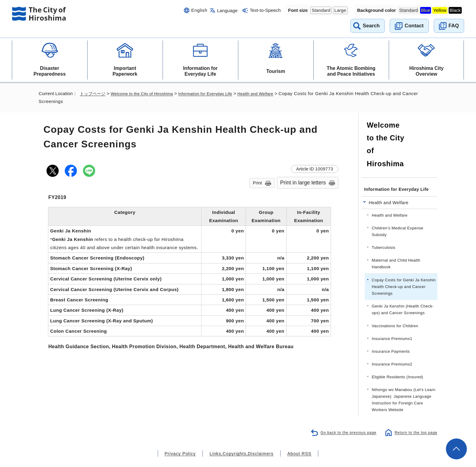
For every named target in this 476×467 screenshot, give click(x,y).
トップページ (94, 93)
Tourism (276, 71)
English (199, 10)
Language (227, 10)
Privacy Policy (187, 439)
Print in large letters (303, 183)
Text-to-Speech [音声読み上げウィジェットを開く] (265, 10)
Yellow (440, 10)
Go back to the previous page (344, 417)
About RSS (292, 439)
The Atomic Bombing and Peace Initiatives (351, 71)
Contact (414, 26)
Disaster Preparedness (50, 71)
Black (455, 10)
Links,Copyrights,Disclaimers (241, 439)
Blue (426, 10)
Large (340, 10)
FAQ (454, 26)
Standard (321, 10)
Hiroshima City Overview (426, 71)
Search (371, 26)
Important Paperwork (125, 71)
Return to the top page (414, 417)
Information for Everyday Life (200, 71)
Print (257, 183)
